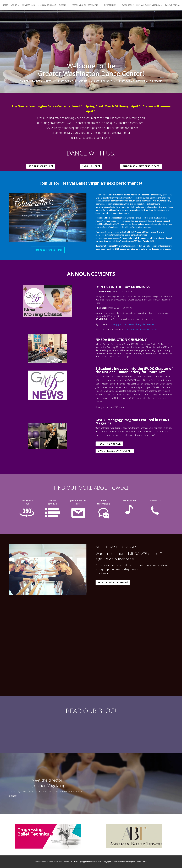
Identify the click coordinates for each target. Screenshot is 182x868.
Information (110, 5)
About (14, 5)
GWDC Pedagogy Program (115, 451)
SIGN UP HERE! (91, 167)
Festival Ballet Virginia (148, 5)
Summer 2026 (28, 5)
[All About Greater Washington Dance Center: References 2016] (134, 785)
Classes (63, 5)
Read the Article (109, 444)
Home (5, 5)
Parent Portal (172, 5)
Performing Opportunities (85, 5)
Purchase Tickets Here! (48, 250)
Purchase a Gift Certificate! (141, 167)
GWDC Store (128, 5)
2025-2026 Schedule (47, 5)
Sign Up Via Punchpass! (113, 583)
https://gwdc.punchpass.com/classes (140, 329)
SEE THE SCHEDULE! (41, 167)
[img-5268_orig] (48, 363)
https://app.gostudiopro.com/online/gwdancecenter (131, 324)
